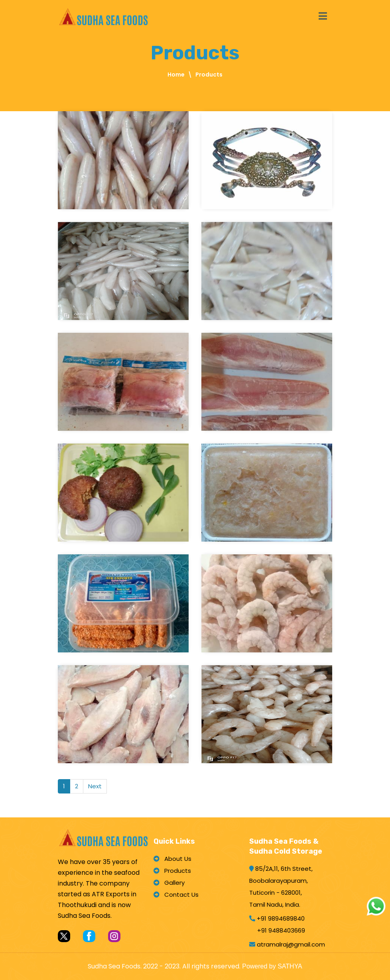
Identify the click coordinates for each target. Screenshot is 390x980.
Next (95, 786)
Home (176, 75)
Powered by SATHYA (272, 966)
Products (172, 871)
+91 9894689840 (281, 918)
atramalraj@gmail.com (291, 944)
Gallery (169, 883)
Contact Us (176, 895)
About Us (172, 859)
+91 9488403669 (281, 930)
